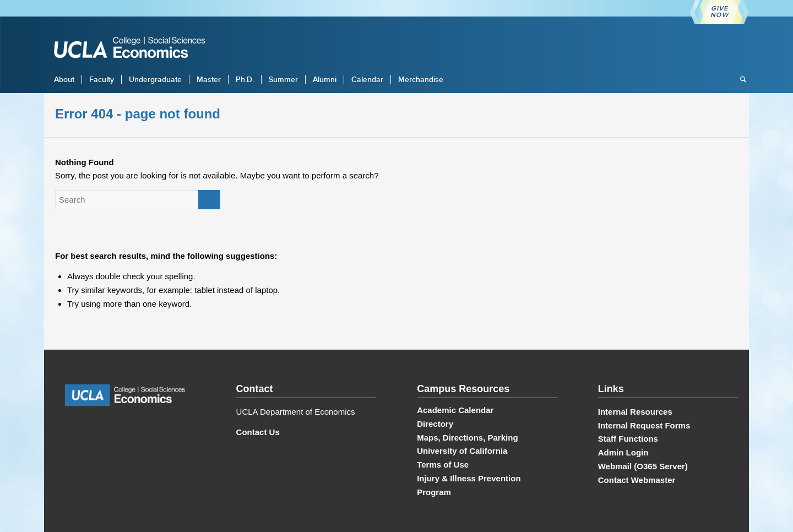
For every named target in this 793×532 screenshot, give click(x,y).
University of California (462, 451)
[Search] (740, 79)
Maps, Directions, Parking (467, 438)
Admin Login (623, 452)
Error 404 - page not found (138, 114)
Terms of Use (443, 465)
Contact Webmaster (637, 480)
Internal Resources (635, 412)
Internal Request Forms (644, 425)
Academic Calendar (455, 410)
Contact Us (258, 432)
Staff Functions (628, 439)
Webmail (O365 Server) (643, 466)
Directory (435, 424)
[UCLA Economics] (135, 49)
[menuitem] (64, 79)
